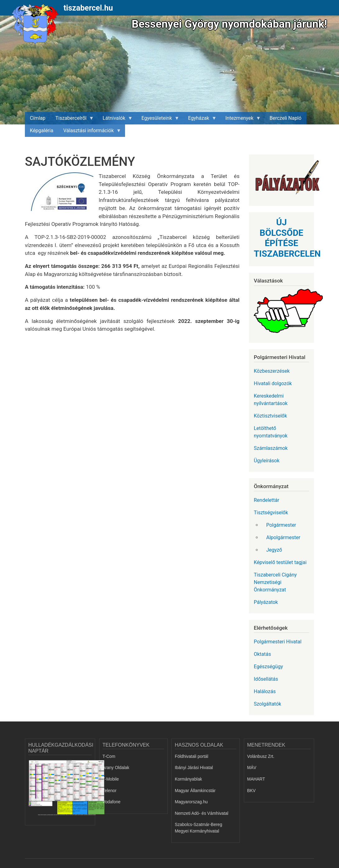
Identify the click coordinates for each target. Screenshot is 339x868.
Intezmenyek (241, 120)
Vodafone (112, 802)
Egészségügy (268, 667)
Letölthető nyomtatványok (271, 432)
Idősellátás (266, 679)
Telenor (110, 791)
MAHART (256, 779)
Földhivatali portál (191, 756)
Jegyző (274, 550)
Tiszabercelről (72, 120)
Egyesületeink (158, 120)
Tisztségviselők (271, 513)
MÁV (252, 768)
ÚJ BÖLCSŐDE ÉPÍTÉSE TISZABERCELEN (287, 238)
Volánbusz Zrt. (261, 756)
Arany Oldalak (116, 768)
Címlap (38, 118)
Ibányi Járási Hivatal (194, 768)
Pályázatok (266, 602)
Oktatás (262, 654)
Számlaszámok (271, 448)
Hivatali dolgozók (273, 383)
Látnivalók (115, 120)
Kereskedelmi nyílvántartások (271, 400)
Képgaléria (42, 131)
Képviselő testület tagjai (280, 562)
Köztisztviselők (270, 416)
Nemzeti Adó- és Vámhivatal (202, 813)
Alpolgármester (283, 537)
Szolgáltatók (267, 704)
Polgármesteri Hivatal (278, 642)
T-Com (109, 756)
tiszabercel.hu (88, 8)
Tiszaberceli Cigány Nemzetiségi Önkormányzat (275, 582)
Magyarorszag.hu (191, 802)
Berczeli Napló (286, 118)
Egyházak (200, 120)
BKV (251, 791)
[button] (62, 194)
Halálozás (265, 691)
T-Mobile (111, 779)
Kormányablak (188, 779)
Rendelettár (267, 500)
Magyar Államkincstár (195, 791)
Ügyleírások (267, 461)
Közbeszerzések (272, 371)
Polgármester (281, 525)
